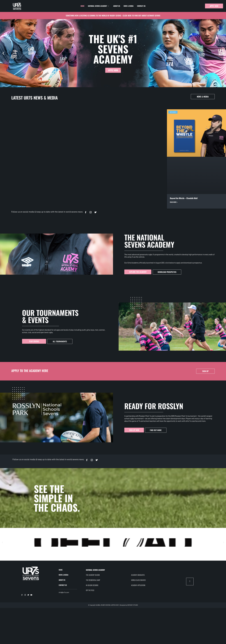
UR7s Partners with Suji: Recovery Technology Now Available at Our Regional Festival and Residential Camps (186, 199)
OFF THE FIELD (90, 590)
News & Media (129, 6)
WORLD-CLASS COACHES (138, 580)
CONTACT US (63, 585)
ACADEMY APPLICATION (138, 585)
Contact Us (141, 6)
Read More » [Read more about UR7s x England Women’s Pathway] (92, 202)
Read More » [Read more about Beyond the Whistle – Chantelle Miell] (24, 202)
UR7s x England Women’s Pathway (101, 198)
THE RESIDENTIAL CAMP (93, 580)
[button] (3, 53)
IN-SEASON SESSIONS (92, 585)
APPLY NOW (113, 70)
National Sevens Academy (98, 6)
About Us (117, 6)
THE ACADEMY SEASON (93, 575)
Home (82, 6)
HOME (61, 570)
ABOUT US (62, 580)
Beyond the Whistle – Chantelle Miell (34, 198)
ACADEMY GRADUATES (138, 575)
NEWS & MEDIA (63, 575)
